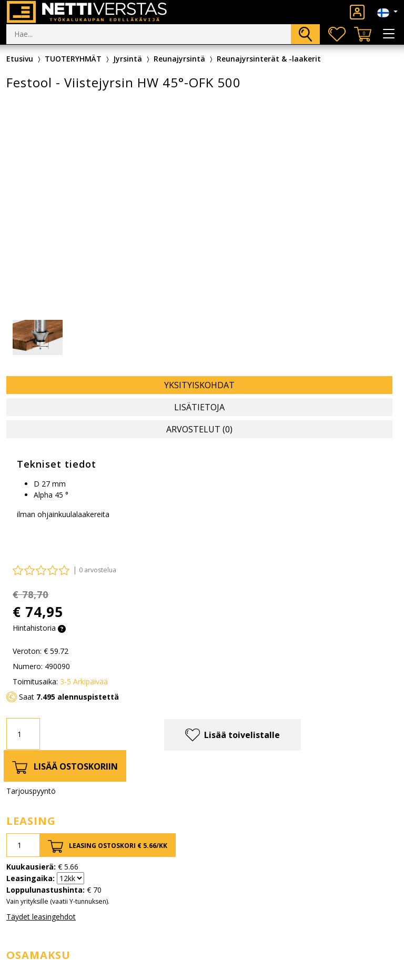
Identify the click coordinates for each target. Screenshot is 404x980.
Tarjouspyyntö (31, 791)
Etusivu (20, 59)
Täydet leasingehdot (41, 917)
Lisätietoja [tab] (199, 407)
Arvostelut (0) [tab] (199, 429)
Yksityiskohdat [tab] (199, 385)
